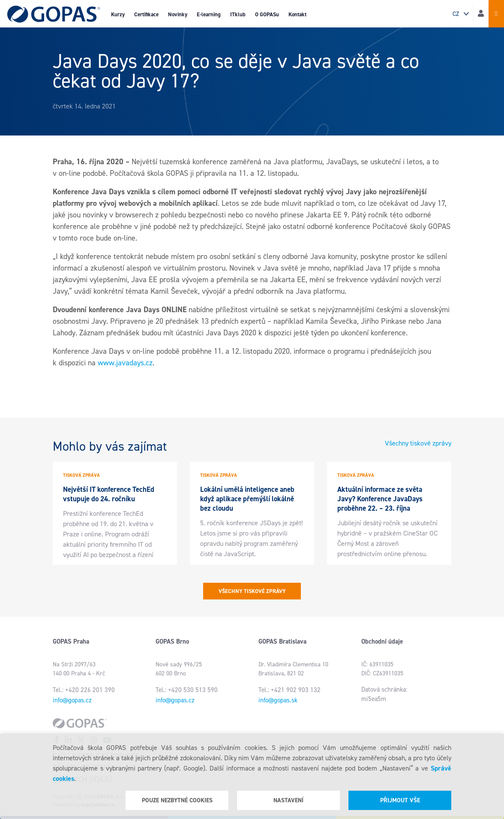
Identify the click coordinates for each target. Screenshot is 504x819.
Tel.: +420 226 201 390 (84, 690)
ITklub (238, 14)
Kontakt (297, 14)
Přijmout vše (400, 800)
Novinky (178, 14)
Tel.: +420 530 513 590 (187, 690)
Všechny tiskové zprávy (418, 443)
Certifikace (146, 14)
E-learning (209, 14)
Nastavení (288, 800)
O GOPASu (267, 14)
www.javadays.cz (125, 363)
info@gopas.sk (278, 700)
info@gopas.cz (72, 700)
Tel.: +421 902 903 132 (289, 690)
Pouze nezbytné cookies (177, 800)
